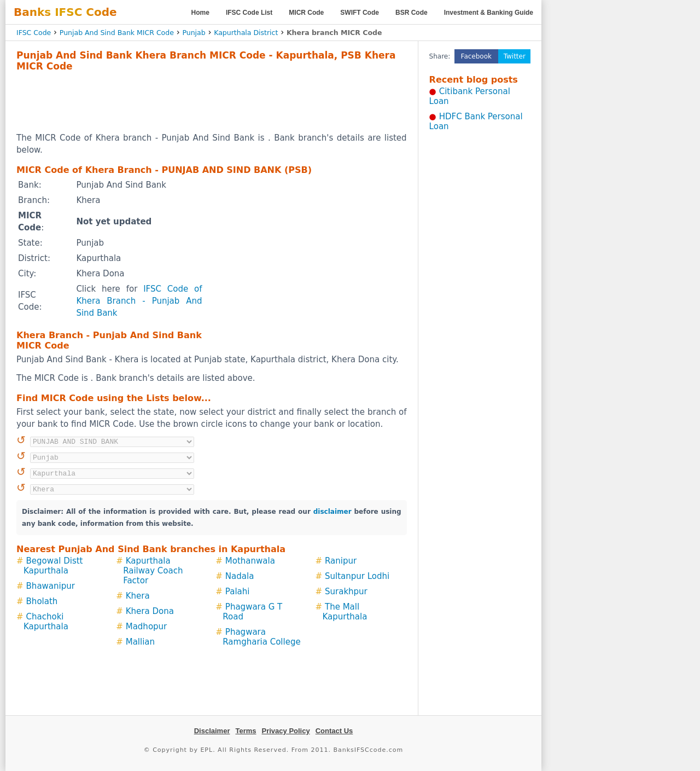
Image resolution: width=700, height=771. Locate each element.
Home (200, 13)
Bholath (42, 601)
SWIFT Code (360, 13)
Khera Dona (150, 611)
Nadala (240, 576)
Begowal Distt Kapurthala (53, 566)
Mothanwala (250, 561)
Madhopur (147, 627)
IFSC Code (34, 33)
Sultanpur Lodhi (357, 576)
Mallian (140, 642)
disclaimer (332, 512)
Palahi (238, 592)
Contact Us (334, 731)
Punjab (194, 33)
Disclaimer (212, 731)
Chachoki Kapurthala (46, 622)
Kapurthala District (246, 33)
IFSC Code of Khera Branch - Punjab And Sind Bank (139, 301)
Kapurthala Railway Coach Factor (153, 571)
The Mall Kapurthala (345, 612)
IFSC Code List (249, 13)
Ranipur (341, 561)
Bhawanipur (51, 586)
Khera (138, 596)
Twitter (515, 56)
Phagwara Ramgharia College (261, 637)
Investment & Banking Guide (489, 13)
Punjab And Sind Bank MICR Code (117, 33)
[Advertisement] (212, 102)
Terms (246, 731)
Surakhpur (346, 592)
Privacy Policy (286, 731)
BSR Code (412, 13)
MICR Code (306, 13)
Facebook (476, 56)
